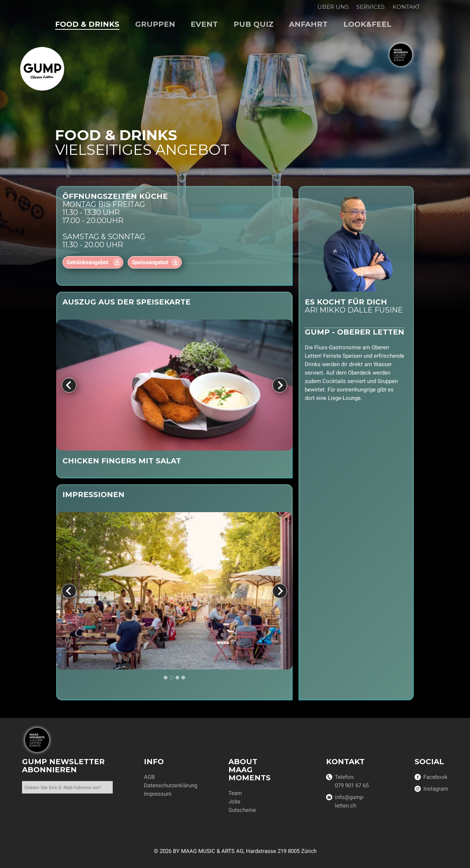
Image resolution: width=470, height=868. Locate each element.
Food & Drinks (87, 24)
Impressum (158, 794)
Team (235, 793)
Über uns (333, 7)
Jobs (234, 802)
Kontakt (406, 7)
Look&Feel (367, 24)
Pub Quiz (254, 24)
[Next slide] (280, 385)
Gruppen (155, 24)
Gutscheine (242, 810)
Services (370, 7)
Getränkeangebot (88, 262)
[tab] (166, 678)
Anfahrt (308, 24)
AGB (149, 777)
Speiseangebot (150, 262)
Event (204, 24)
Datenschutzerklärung (171, 785)
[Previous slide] (69, 385)
